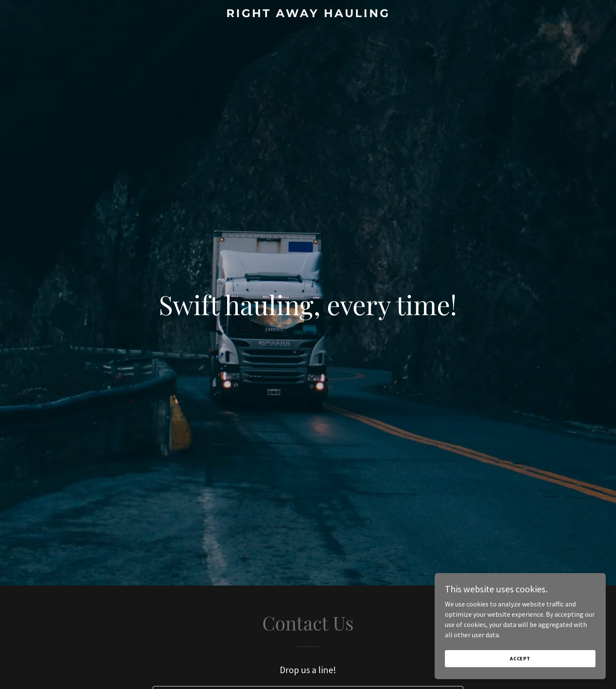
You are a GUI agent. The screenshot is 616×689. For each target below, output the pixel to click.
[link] (308, 15)
